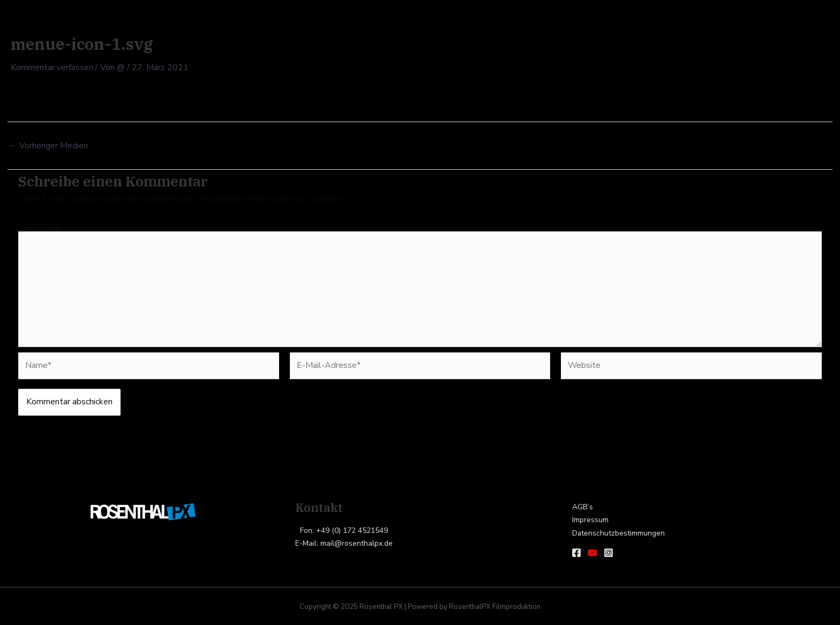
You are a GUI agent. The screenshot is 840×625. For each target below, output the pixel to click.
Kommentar (43, 224)
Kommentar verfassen (52, 67)
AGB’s (582, 507)
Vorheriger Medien (48, 145)
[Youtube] (592, 553)
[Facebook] (576, 553)
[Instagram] (609, 553)
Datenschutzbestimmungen (618, 534)
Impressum (590, 520)
